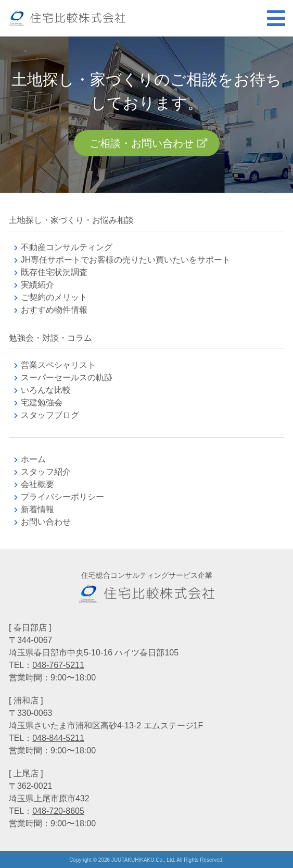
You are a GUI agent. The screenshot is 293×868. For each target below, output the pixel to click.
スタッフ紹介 (46, 472)
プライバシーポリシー (62, 497)
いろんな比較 (46, 390)
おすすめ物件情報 (54, 310)
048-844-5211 (58, 738)
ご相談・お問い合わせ (142, 143)
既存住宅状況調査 (54, 272)
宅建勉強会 (54, 402)
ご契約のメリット (54, 297)
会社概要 (37, 484)
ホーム (33, 459)
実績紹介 (37, 285)
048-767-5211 (58, 665)
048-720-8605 (58, 811)
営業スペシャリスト (58, 365)
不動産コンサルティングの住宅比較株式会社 (67, 18)
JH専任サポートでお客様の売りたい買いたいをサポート (126, 260)
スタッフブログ (50, 415)
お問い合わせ (46, 522)
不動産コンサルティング (67, 247)
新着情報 (37, 509)
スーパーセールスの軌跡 (67, 377)
